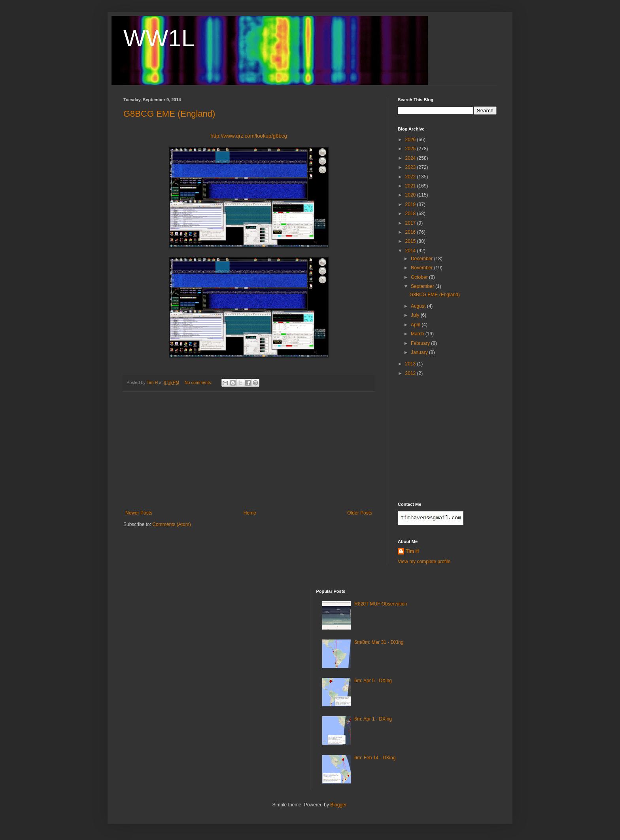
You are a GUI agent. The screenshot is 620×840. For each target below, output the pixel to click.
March (418, 334)
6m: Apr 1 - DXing (373, 719)
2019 (411, 204)
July (416, 315)
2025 (411, 149)
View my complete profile (424, 562)
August (419, 306)
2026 (411, 140)
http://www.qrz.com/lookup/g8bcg (249, 136)
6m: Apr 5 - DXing (373, 681)
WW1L (159, 38)
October (420, 277)
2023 (411, 167)
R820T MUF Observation (381, 604)
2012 (411, 373)
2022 (411, 177)
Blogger (338, 805)
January (420, 352)
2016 (411, 232)
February (421, 343)
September (423, 286)
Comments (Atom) (171, 524)
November (422, 268)
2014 (411, 251)
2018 (411, 214)
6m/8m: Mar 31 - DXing (379, 642)
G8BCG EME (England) (169, 114)
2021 (411, 186)
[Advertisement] (249, 451)
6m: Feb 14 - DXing (375, 758)
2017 (411, 223)
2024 (411, 158)
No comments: (199, 382)
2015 (411, 241)
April (416, 325)
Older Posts (360, 513)
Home (250, 513)
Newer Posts (139, 513)
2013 (411, 364)
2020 (411, 195)
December (422, 259)
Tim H (412, 551)
